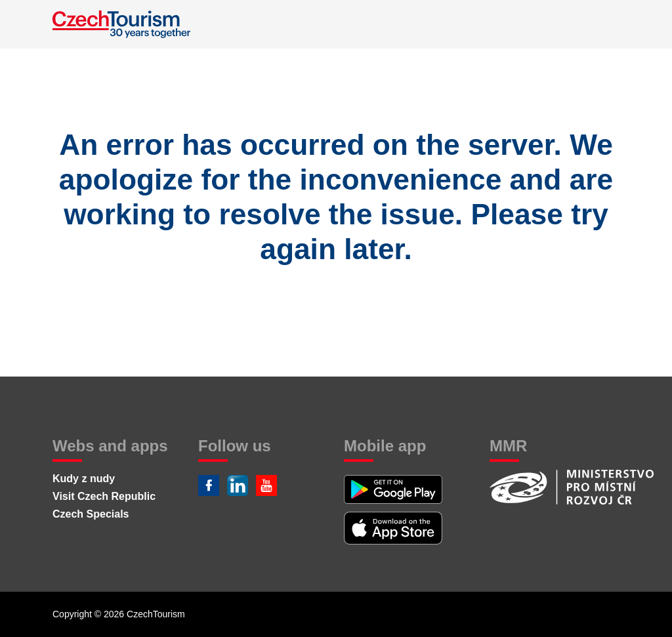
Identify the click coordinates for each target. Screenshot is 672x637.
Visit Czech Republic (104, 496)
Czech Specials (91, 514)
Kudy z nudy (84, 479)
